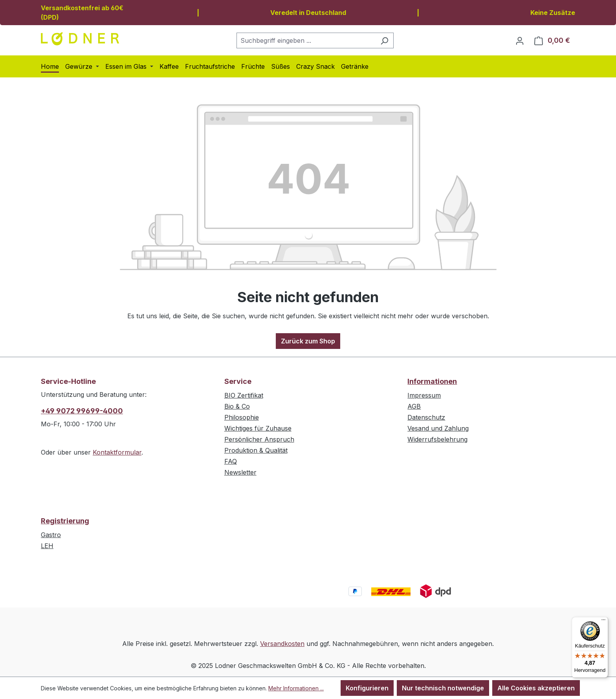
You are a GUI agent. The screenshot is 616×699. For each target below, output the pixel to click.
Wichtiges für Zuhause (258, 428)
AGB (414, 406)
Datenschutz (426, 417)
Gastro (51, 535)
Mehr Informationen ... (296, 688)
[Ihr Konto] (520, 40)
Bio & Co (237, 406)
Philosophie (242, 417)
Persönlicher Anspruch (259, 439)
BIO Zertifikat (244, 395)
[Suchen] (384, 40)
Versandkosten (282, 644)
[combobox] (306, 40)
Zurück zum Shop (308, 341)
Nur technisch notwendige (443, 688)
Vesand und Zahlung (438, 428)
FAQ (231, 461)
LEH (47, 546)
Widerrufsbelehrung (437, 439)
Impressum (424, 395)
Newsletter (240, 472)
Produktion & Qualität (256, 450)
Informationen (432, 381)
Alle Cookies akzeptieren (536, 688)
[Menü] (603, 622)
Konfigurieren (367, 688)
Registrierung (65, 521)
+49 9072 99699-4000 (82, 411)
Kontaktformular (117, 452)
